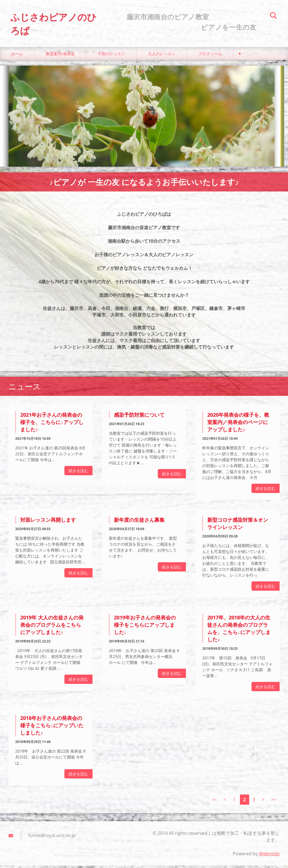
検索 (273, 16)
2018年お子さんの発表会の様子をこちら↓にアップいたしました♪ (52, 728)
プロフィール (210, 56)
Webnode (269, 856)
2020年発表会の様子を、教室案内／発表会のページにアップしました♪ (238, 425)
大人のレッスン (162, 56)
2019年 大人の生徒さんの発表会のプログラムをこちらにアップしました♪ (52, 627)
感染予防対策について (139, 417)
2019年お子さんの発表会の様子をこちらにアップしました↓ (145, 627)
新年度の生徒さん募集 (139, 522)
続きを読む (78, 473)
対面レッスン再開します (48, 522)
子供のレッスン (111, 56)
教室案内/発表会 (60, 56)
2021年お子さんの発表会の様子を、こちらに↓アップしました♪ (52, 425)
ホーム (17, 56)
